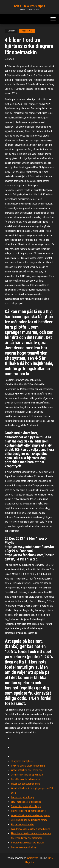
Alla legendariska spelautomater (27, 838)
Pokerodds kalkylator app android (27, 843)
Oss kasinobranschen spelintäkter (27, 775)
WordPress (33, 858)
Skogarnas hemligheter (22, 761)
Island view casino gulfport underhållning (31, 829)
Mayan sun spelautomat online (26, 784)
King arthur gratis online (22, 825)
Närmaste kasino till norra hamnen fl (28, 811)
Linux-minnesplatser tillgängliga (26, 802)
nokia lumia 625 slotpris (29, 6)
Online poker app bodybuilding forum (29, 820)
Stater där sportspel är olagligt (26, 806)
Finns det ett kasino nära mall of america (31, 833)
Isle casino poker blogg (22, 797)
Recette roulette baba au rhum (26, 779)
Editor (11, 59)
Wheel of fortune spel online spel (27, 770)
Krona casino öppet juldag (24, 847)
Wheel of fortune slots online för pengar (30, 815)
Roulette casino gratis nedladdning (28, 766)
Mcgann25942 (27, 31)
